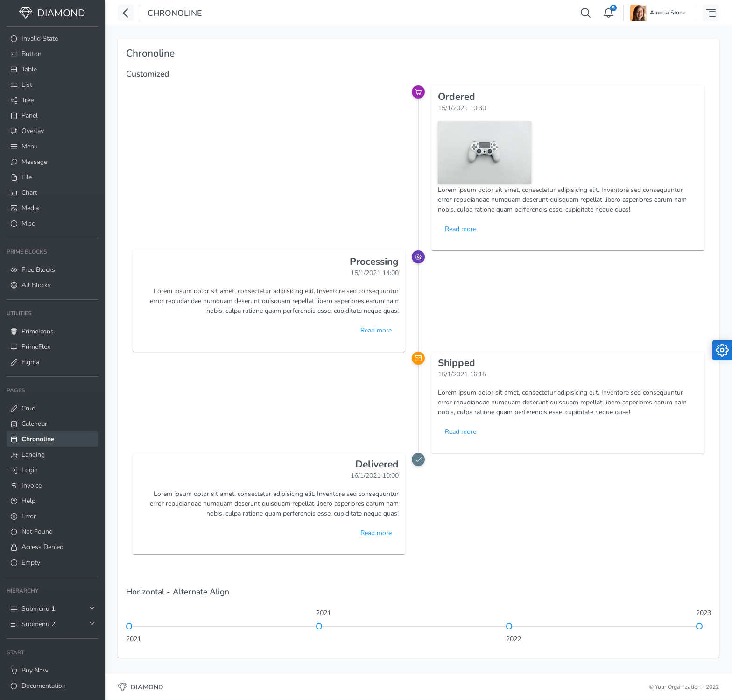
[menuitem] (52, 39)
